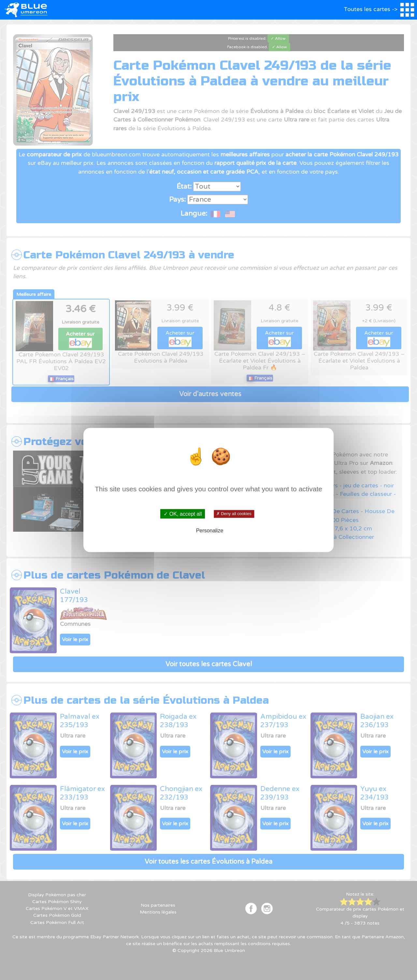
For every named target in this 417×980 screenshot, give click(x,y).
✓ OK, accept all (183, 514)
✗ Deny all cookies (234, 514)
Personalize (210, 530)
